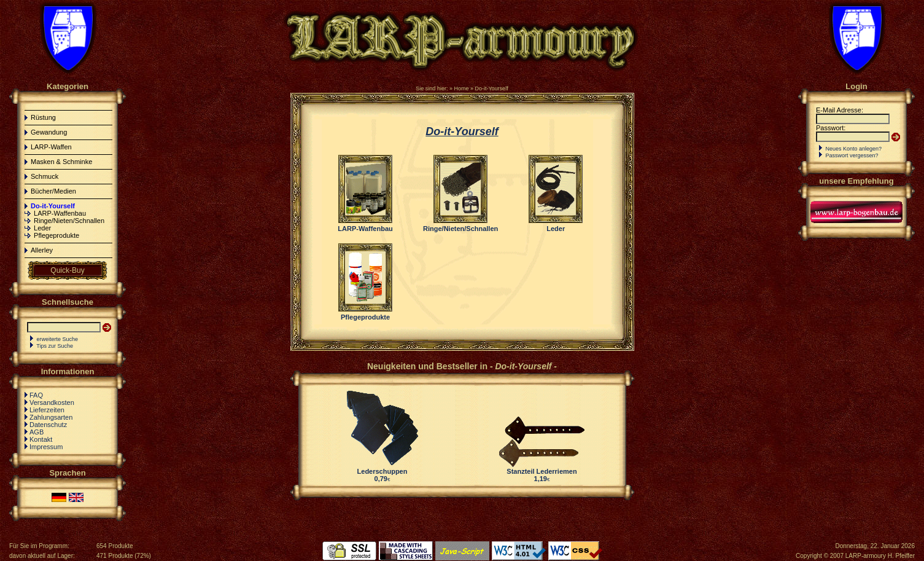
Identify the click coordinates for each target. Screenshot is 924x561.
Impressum (46, 447)
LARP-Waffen (51, 147)
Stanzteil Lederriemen (542, 471)
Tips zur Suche (55, 346)
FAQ (36, 395)
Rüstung (43, 117)
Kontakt (41, 439)
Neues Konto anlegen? (854, 149)
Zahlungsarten (51, 417)
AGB (37, 432)
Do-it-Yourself (491, 88)
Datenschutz (48, 425)
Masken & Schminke (61, 162)
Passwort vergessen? (852, 155)
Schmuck (45, 176)
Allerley (42, 250)
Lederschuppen (382, 471)
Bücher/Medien (53, 191)
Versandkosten (52, 402)
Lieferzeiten (47, 410)
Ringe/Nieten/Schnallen (69, 221)
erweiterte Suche (58, 339)
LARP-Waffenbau (60, 213)
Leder (42, 228)
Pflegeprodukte (56, 235)
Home (461, 88)
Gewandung (49, 132)
